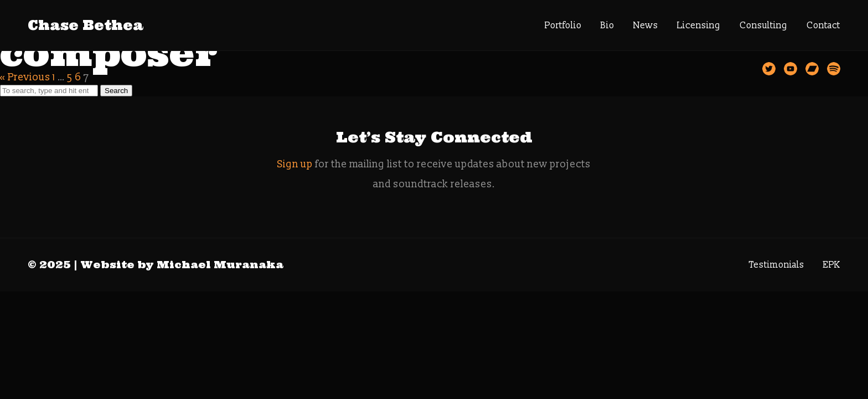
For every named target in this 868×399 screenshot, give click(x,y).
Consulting (764, 25)
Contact (823, 25)
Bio (608, 25)
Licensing (699, 25)
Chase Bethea (86, 25)
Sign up (295, 164)
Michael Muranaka (220, 265)
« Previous (25, 77)
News (646, 25)
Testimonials (777, 265)
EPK (832, 265)
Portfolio (563, 25)
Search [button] (116, 91)
